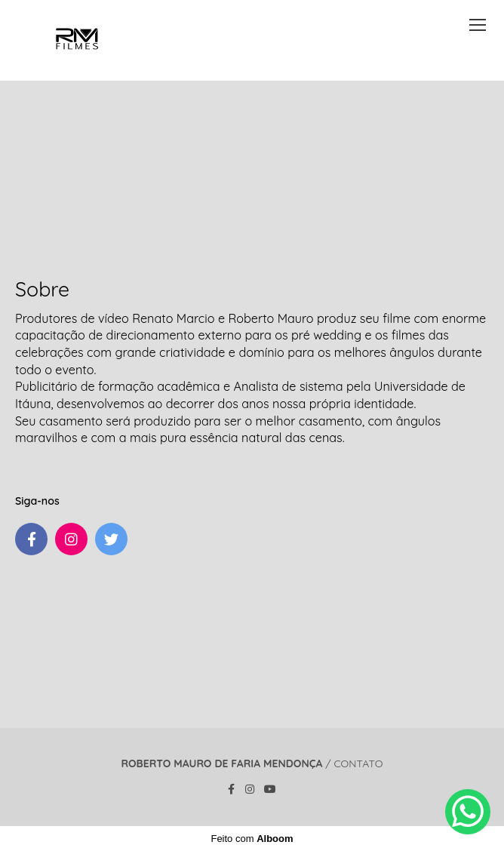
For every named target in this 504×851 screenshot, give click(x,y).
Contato (358, 763)
